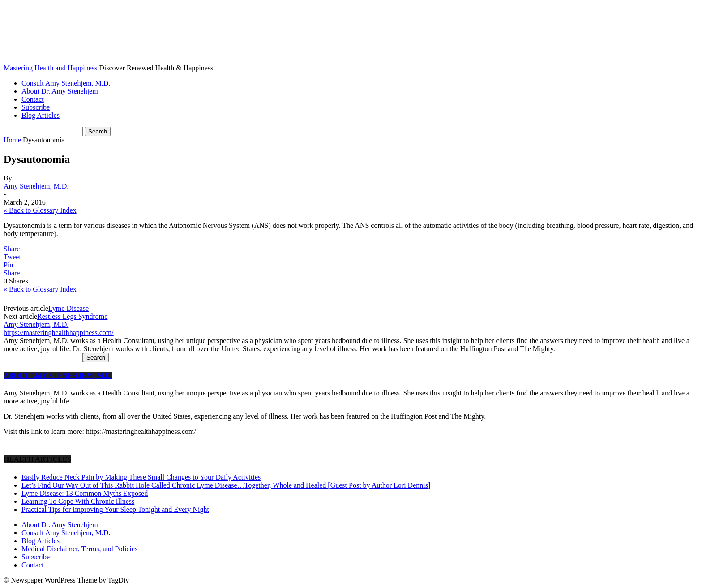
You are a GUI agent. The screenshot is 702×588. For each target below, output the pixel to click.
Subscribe (36, 107)
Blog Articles (41, 115)
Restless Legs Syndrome (72, 316)
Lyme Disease (68, 308)
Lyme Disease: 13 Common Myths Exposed (85, 493)
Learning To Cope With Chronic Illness (78, 501)
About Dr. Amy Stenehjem (60, 91)
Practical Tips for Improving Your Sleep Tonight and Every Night (115, 509)
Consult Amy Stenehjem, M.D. (66, 83)
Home (12, 140)
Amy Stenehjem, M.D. (36, 186)
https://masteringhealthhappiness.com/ (59, 333)
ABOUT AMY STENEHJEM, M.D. (58, 376)
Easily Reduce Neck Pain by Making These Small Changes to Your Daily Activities (141, 477)
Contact (33, 99)
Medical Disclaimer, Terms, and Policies (79, 549)
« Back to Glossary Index (40, 210)
